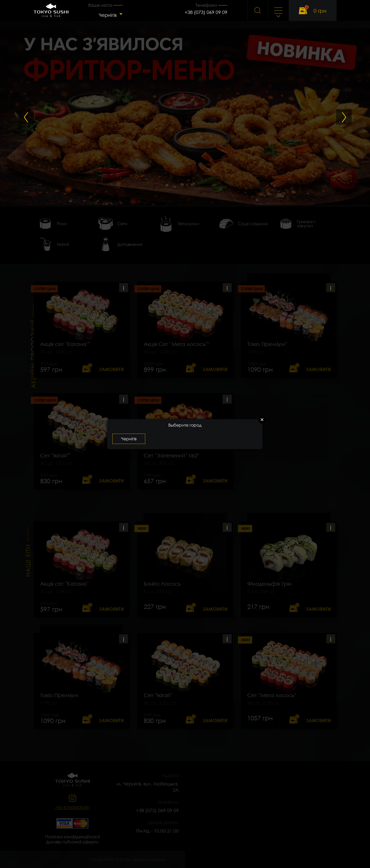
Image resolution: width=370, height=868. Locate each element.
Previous (26, 117)
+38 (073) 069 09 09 (206, 12)
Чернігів (108, 15)
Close (262, 420)
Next (344, 117)
